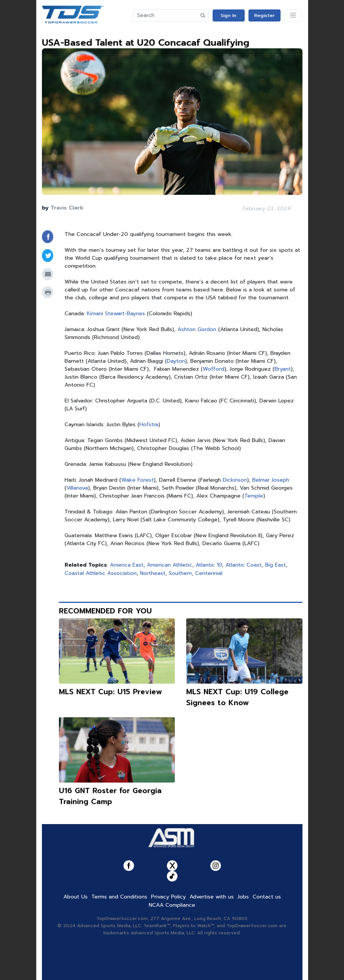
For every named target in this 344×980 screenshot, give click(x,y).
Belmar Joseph (271, 480)
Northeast (153, 573)
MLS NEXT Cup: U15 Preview (110, 692)
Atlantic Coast (244, 565)
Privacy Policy (168, 897)
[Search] (165, 15)
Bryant (283, 369)
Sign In (228, 15)
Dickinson (235, 480)
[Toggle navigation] (293, 15)
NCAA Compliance (172, 905)
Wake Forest (137, 480)
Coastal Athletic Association (101, 573)
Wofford (214, 369)
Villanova (77, 488)
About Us (76, 897)
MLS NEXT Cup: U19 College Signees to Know (237, 697)
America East (127, 565)
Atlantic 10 (209, 565)
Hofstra (149, 425)
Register (264, 15)
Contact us (267, 897)
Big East (275, 565)
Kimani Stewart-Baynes (116, 314)
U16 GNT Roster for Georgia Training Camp (110, 796)
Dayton (176, 361)
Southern (180, 573)
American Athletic (170, 565)
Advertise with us (212, 897)
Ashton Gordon (197, 329)
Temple (254, 496)
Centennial (209, 573)
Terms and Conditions (119, 897)
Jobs (243, 897)
